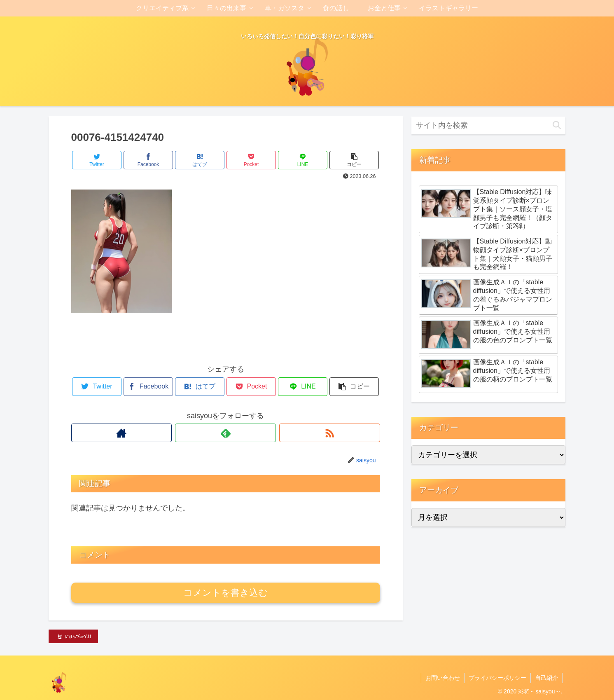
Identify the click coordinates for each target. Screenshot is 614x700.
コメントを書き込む (225, 593)
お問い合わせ (443, 678)
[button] (557, 125)
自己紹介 (546, 678)
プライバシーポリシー (497, 678)
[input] (488, 125)
